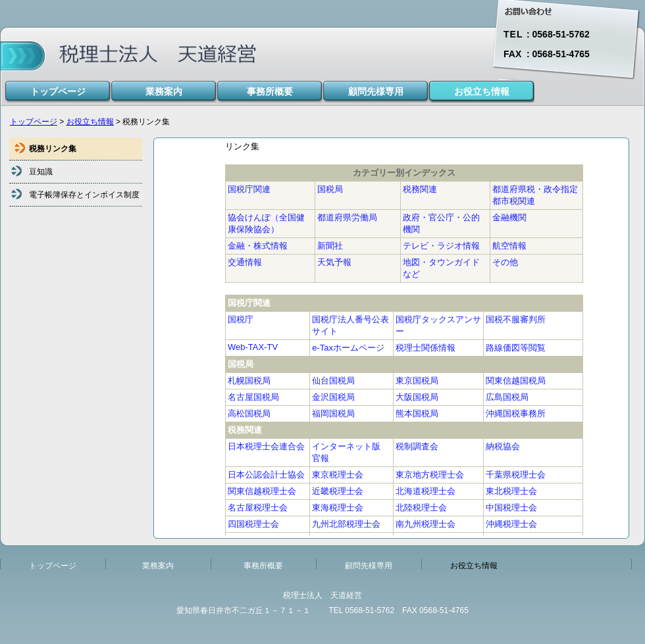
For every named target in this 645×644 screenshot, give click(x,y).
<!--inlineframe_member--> (404, 338)
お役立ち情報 (90, 122)
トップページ (34, 122)
